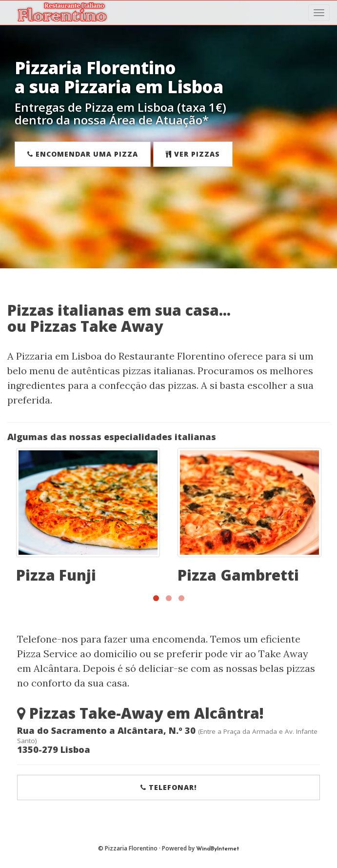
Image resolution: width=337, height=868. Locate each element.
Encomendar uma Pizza (83, 154)
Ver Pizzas (193, 154)
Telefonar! (168, 787)
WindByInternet (218, 849)
